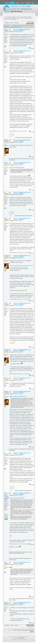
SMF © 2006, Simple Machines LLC (24, 637)
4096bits (6, 140)
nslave (6, 29)
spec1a (6, 378)
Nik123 (6, 163)
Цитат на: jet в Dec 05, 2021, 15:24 (17, 498)
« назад (28, 21)
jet (5, 51)
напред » (32, 21)
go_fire (6, 493)
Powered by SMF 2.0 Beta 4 (13, 637)
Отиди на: (10, 630)
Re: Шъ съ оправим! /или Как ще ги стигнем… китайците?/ (22, 30)
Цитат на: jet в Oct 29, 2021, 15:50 (17, 167)
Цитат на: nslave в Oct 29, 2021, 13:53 (18, 396)
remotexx (6, 255)
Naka (5, 562)
